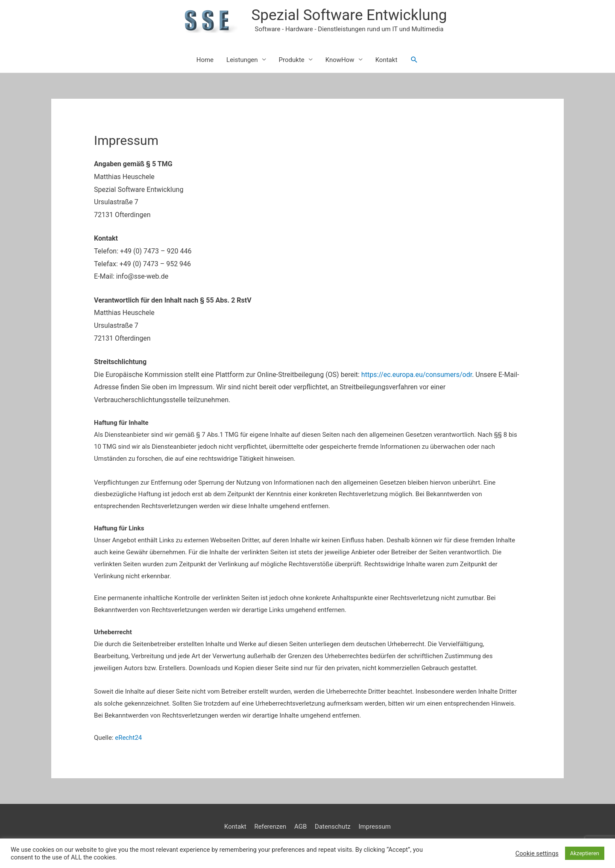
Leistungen (242, 60)
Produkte (292, 60)
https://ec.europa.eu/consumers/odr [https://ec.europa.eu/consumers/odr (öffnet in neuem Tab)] (417, 375)
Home (205, 60)
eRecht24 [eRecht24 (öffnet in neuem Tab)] (128, 738)
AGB (300, 827)
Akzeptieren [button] (585, 853)
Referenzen (270, 827)
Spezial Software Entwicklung (349, 15)
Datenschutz (333, 827)
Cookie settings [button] (537, 853)
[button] (414, 60)
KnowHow (340, 60)
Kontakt (387, 60)
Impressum (374, 827)
